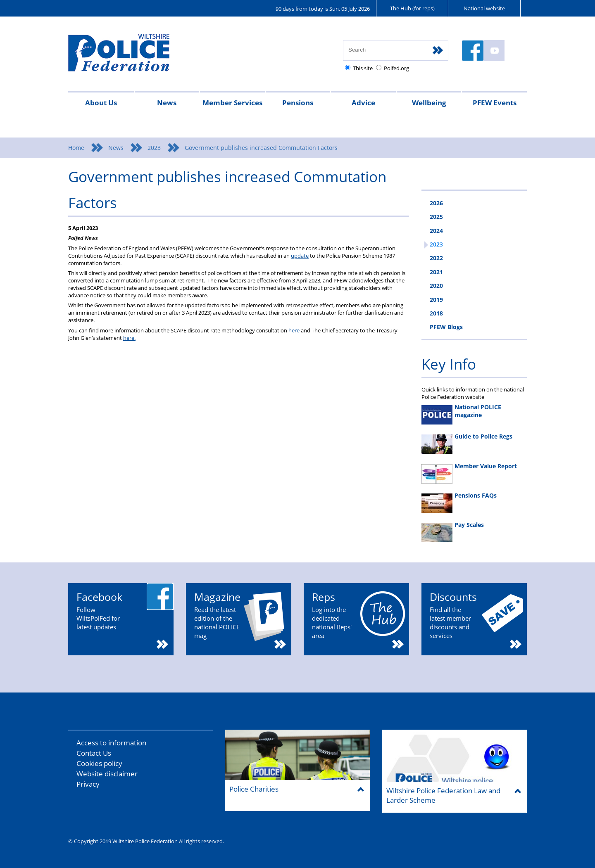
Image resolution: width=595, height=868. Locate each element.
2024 (436, 231)
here (294, 330)
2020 (436, 286)
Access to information (111, 743)
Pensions (298, 103)
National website (484, 8)
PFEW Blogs (446, 327)
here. (129, 338)
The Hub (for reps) (412, 8)
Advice (363, 103)
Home (76, 148)
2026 (436, 203)
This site (363, 68)
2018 (436, 313)
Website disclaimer (107, 774)
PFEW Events (495, 103)
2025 (436, 217)
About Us (101, 103)
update (300, 256)
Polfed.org (396, 68)
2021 (436, 272)
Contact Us (94, 753)
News (167, 103)
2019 (436, 300)
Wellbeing (429, 103)
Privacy (88, 784)
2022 (436, 258)
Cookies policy (99, 763)
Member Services (232, 103)
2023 (154, 148)
